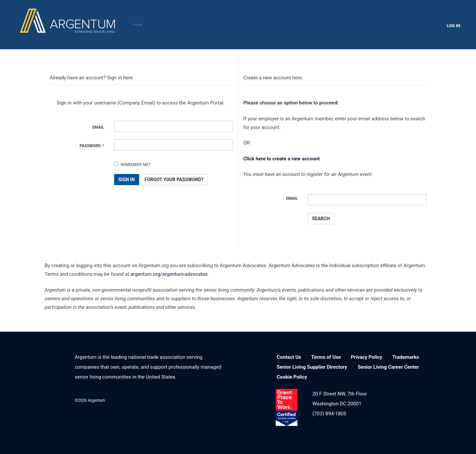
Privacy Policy (366, 357)
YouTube (218, 400)
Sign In (127, 180)
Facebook (184, 400)
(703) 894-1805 (329, 414)
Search (321, 219)
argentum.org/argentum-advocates (169, 274)
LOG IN (453, 26)
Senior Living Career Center (388, 367)
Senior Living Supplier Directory (312, 367)
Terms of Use (326, 357)
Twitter (201, 400)
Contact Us (289, 357)
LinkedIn (167, 400)
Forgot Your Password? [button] (174, 180)
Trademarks (406, 357)
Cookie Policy (292, 377)
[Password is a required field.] (174, 145)
